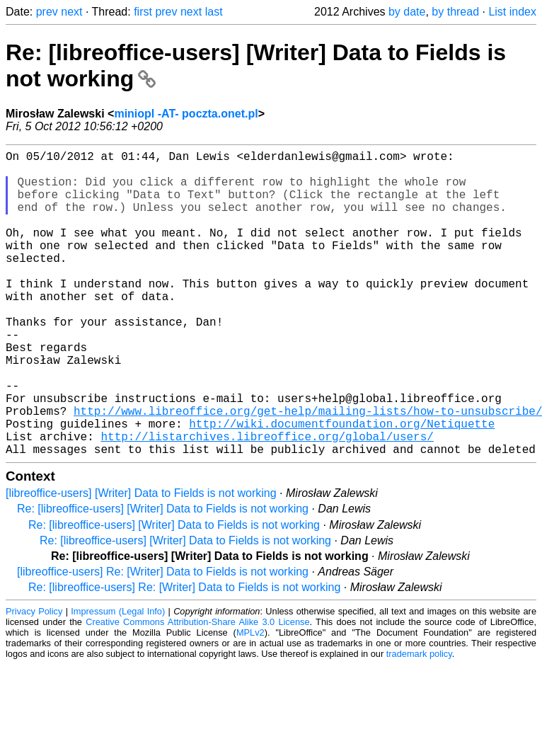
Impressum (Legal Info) (118, 679)
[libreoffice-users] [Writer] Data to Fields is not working (141, 561)
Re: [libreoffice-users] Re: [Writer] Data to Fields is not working (184, 655)
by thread (455, 12)
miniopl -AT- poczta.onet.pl (186, 114)
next (71, 12)
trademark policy (419, 722)
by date (407, 12)
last (214, 12)
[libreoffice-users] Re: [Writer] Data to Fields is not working (163, 640)
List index (512, 12)
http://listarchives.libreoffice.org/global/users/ (267, 501)
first (143, 12)
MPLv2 (250, 700)
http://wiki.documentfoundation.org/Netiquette (342, 486)
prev (47, 12)
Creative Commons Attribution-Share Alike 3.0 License (197, 690)
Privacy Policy (34, 679)
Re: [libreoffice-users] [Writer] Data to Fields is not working (163, 577)
